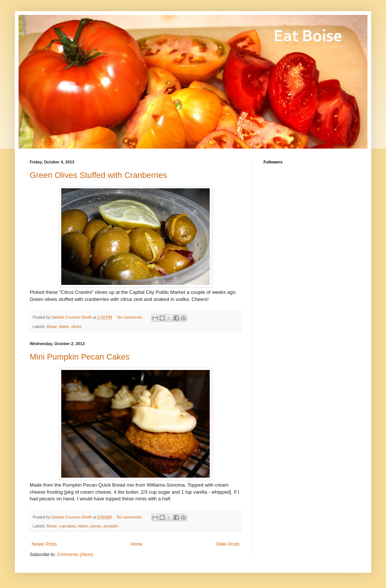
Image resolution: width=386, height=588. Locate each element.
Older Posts (228, 544)
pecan (96, 526)
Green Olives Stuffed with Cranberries (98, 175)
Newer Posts (44, 544)
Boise (52, 327)
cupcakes (68, 526)
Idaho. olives (70, 327)
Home (137, 544)
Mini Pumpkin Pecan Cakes (80, 357)
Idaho (83, 526)
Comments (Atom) (75, 555)
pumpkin (111, 526)
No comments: (130, 317)
